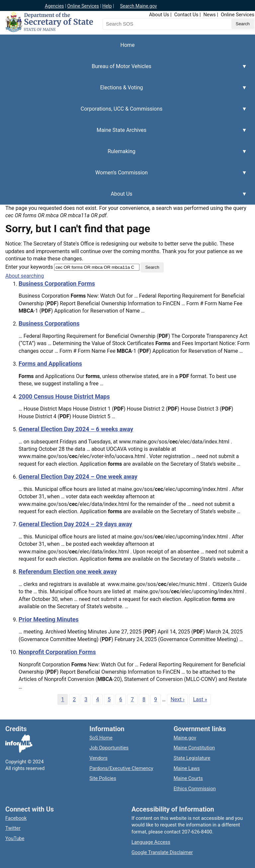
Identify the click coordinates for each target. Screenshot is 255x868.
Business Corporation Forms (57, 284)
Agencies (54, 6)
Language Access (151, 842)
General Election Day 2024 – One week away (78, 477)
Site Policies (103, 778)
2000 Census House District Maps (64, 396)
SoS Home (101, 738)
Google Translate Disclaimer (162, 852)
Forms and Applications (50, 364)
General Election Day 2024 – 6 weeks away (76, 429)
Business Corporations (49, 323)
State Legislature (192, 758)
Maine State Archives (124, 134)
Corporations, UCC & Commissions (124, 113)
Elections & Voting (124, 91)
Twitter (13, 828)
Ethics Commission (195, 789)
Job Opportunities (109, 748)
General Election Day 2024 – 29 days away (75, 524)
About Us (159, 15)
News (210, 15)
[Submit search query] (243, 24)
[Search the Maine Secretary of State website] (137, 24)
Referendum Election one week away (68, 572)
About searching (25, 276)
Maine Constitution (194, 748)
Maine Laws (187, 768)
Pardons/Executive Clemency (121, 768)
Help (107, 6)
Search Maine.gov (138, 6)
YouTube (15, 838)
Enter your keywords (29, 267)
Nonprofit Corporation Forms (57, 652)
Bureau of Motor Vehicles (124, 70)
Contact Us (186, 15)
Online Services (83, 6)
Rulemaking (124, 155)
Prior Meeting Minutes (49, 619)
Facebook (16, 818)
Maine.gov (185, 738)
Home (127, 45)
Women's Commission (124, 176)
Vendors (98, 758)
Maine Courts (188, 778)
